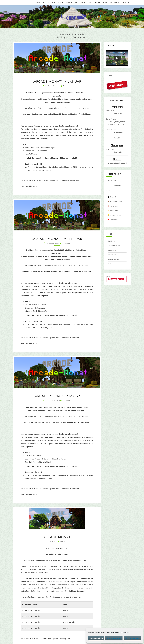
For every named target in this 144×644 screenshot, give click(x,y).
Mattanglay (114, 206)
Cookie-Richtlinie (114, 246)
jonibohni (67, 86)
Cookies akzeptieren (96, 638)
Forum (68, 3)
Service (125, 3)
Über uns (50, 3)
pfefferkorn (114, 211)
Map (82, 3)
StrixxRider (114, 220)
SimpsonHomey (115, 215)
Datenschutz (112, 250)
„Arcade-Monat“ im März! (57, 396)
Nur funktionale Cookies (114, 638)
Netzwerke (114, 3)
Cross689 (113, 197)
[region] (72, 17)
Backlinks (111, 241)
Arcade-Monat (57, 537)
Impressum (112, 255)
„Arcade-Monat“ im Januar (57, 81)
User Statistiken (100, 3)
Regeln (60, 3)
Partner (111, 264)
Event (90, 3)
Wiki (76, 3)
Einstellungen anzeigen (132, 638)
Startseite (39, 3)
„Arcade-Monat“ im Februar (57, 239)
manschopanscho (116, 201)
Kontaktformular (114, 259)
